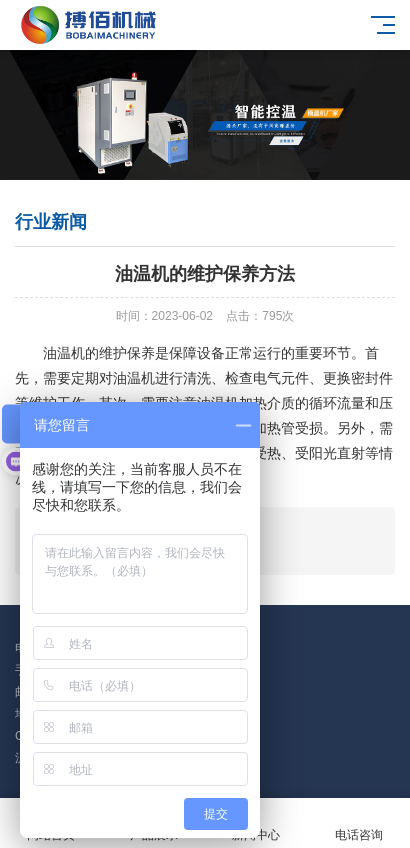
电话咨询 (359, 823)
